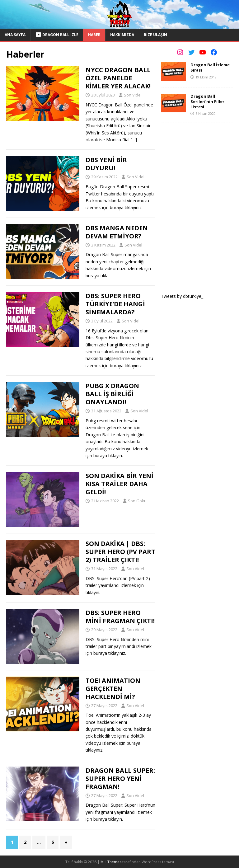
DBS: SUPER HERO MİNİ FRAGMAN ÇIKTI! (120, 617)
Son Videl (133, 95)
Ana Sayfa (15, 35)
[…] (134, 140)
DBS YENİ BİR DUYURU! (106, 164)
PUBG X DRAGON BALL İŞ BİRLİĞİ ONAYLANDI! (112, 394)
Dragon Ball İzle (57, 35)
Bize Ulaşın (155, 35)
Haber (94, 35)
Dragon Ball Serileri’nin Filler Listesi (207, 101)
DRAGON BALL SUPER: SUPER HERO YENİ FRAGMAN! (120, 779)
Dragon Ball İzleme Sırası (210, 67)
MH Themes (111, 862)
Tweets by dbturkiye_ (182, 296)
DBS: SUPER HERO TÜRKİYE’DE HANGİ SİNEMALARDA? (115, 304)
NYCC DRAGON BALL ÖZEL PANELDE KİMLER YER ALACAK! (118, 78)
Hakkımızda (122, 35)
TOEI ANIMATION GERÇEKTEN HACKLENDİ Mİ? (113, 689)
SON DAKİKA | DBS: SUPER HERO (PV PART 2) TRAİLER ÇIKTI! (120, 552)
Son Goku (137, 501)
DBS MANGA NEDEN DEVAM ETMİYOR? (117, 232)
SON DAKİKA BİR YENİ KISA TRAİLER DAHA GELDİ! (119, 484)
